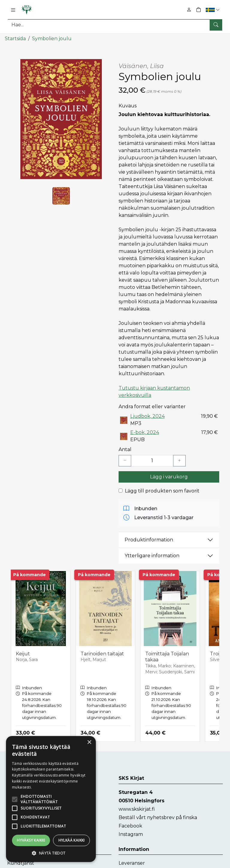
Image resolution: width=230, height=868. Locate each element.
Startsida (15, 38)
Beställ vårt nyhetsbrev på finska (158, 817)
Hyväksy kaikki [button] (31, 840)
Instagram (131, 834)
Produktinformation (149, 539)
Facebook (130, 826)
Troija (217, 653)
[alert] (51, 799)
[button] (213, 10)
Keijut (23, 653)
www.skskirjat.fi (137, 809)
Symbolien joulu (52, 38)
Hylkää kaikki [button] (72, 840)
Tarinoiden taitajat (102, 653)
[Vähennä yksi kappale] (125, 460)
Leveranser (132, 863)
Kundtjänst (21, 863)
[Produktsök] (115, 25)
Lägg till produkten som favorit (162, 491)
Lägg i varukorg (169, 476)
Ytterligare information (152, 555)
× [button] (89, 742)
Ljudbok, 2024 (147, 416)
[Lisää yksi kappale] (179, 460)
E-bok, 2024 (145, 432)
